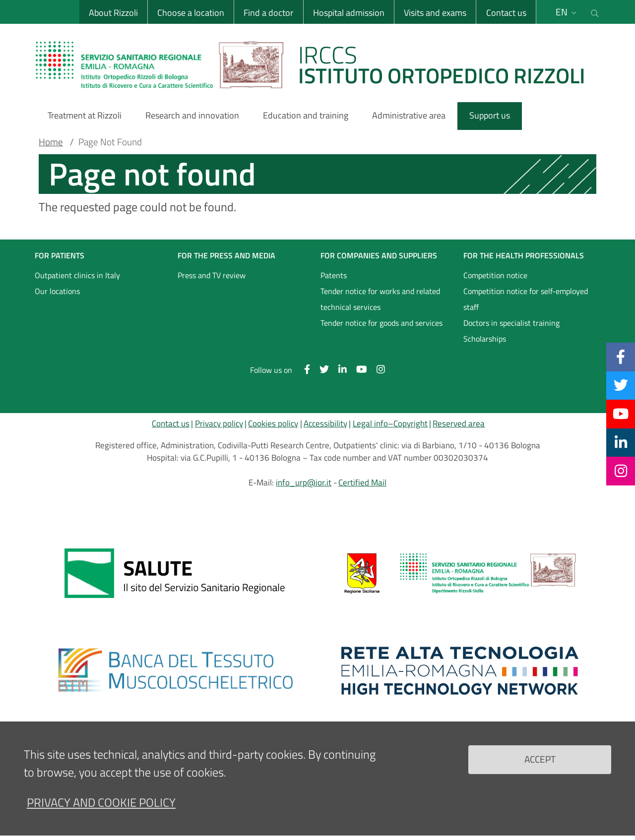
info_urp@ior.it (304, 482)
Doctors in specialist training (511, 323)
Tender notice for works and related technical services (380, 299)
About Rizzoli (113, 13)
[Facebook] (621, 357)
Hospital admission (349, 13)
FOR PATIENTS (60, 255)
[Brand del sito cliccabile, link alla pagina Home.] (317, 64)
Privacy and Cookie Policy (101, 802)
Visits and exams (435, 13)
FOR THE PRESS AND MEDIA (226, 255)
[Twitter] (621, 385)
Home (51, 142)
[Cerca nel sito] (595, 12)
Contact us (506, 13)
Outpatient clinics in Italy (77, 275)
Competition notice (495, 275)
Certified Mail (362, 482)
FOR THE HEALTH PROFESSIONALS (524, 255)
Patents (334, 275)
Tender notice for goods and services (381, 323)
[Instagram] (621, 471)
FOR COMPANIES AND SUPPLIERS (379, 255)
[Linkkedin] (621, 442)
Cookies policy (273, 423)
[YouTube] (621, 414)
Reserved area (459, 423)
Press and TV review (212, 275)
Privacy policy (219, 423)
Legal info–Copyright (390, 423)
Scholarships (485, 339)
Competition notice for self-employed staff (526, 299)
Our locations (57, 291)
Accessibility (325, 423)
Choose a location (191, 13)
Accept (540, 759)
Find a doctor (268, 13)
